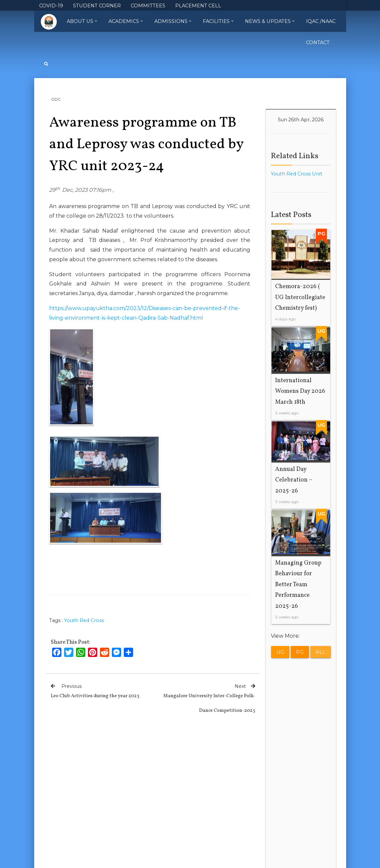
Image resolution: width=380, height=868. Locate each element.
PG (300, 652)
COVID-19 (51, 6)
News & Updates (270, 21)
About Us (82, 21)
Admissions (173, 21)
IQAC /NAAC (321, 21)
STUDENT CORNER (97, 6)
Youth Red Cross (84, 620)
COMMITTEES (148, 6)
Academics (126, 21)
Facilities (218, 21)
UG (280, 652)
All (321, 652)
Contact (318, 43)
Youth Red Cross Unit (297, 174)
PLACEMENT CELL (198, 6)
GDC (56, 99)
